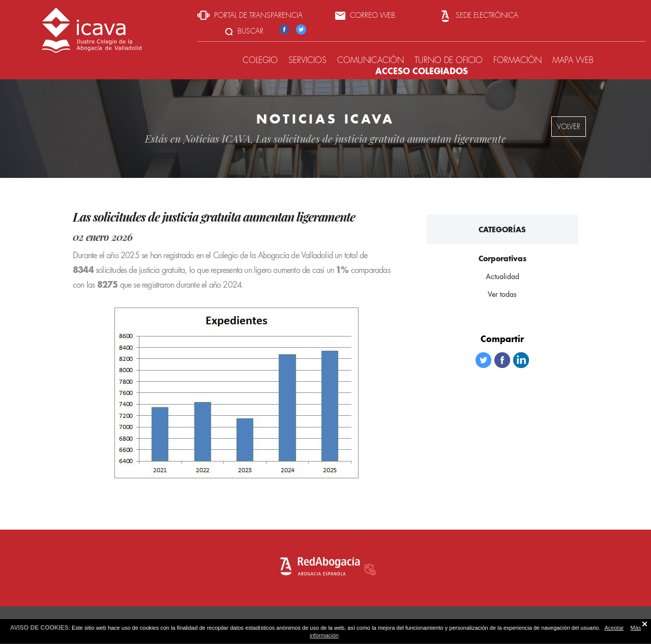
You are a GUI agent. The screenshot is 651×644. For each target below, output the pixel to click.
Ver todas (502, 294)
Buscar (244, 31)
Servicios (307, 60)
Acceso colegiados (422, 71)
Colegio (260, 60)
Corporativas (502, 258)
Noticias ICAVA (217, 139)
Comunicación (371, 60)
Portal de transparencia (250, 15)
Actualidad (502, 277)
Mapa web (573, 60)
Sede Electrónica (478, 15)
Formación (517, 60)
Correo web (365, 15)
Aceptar (614, 628)
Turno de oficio (449, 60)
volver (569, 127)
